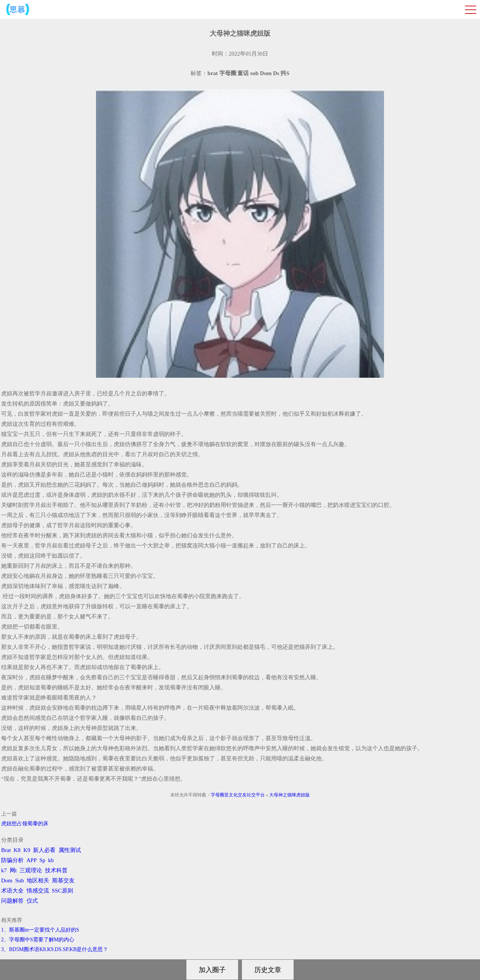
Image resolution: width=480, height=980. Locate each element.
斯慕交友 (63, 880)
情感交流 (38, 891)
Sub (20, 880)
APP (32, 860)
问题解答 (12, 901)
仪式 (32, 901)
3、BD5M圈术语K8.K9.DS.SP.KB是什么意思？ (55, 949)
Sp (42, 860)
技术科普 (56, 870)
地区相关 (38, 880)
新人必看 (44, 850)
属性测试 (70, 850)
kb (51, 860)
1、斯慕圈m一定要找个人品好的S (40, 930)
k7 (4, 870)
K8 (17, 850)
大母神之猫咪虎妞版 (289, 795)
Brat (6, 850)
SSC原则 (62, 891)
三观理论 (31, 870)
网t (13, 870)
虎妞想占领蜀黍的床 (25, 824)
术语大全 (12, 891)
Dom (7, 880)
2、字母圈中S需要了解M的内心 (38, 940)
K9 (27, 850)
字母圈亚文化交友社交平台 (238, 795)
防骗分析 (12, 860)
